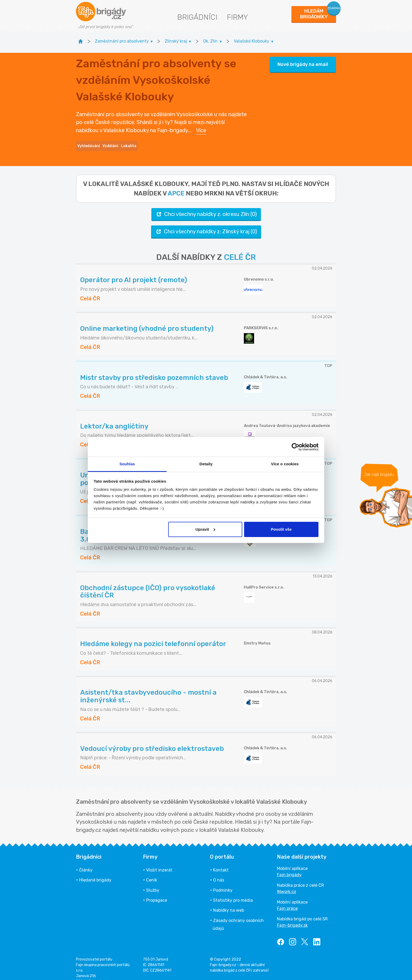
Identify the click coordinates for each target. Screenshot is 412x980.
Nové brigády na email (303, 60)
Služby (153, 881)
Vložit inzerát (159, 861)
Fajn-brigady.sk (292, 916)
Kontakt (221, 861)
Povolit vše (281, 529)
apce (176, 184)
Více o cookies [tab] (285, 464)
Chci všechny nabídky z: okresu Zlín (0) (206, 205)
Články (86, 861)
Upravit (205, 529)
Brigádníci (197, 17)
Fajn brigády (289, 865)
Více (201, 126)
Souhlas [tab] (127, 464)
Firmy (237, 17)
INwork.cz (287, 882)
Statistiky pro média (233, 891)
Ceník (152, 871)
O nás (219, 871)
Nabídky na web (229, 901)
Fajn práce (287, 899)
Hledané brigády (95, 871)
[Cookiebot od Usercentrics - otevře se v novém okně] (295, 447)
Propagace (157, 891)
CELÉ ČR (240, 248)
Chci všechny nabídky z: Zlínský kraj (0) (206, 222)
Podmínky (223, 881)
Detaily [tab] (206, 464)
